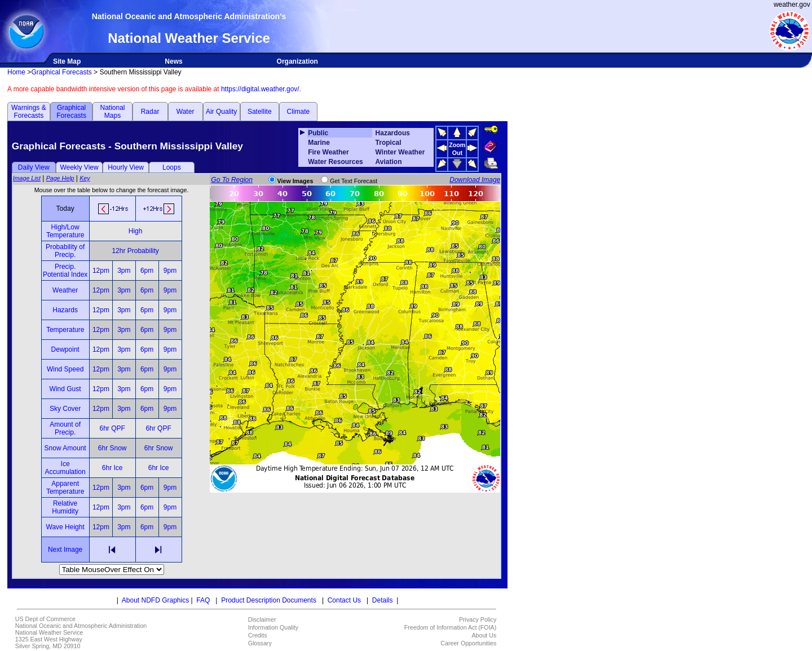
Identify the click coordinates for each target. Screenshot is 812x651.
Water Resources (336, 162)
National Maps (112, 112)
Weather (65, 290)
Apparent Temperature (65, 488)
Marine (319, 143)
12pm (101, 271)
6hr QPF (112, 428)
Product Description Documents (269, 600)
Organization (297, 61)
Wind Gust (65, 389)
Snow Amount (65, 448)
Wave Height (65, 527)
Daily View (34, 167)
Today (65, 209)
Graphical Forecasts (61, 72)
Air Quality (221, 112)
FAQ (203, 600)
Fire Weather (328, 152)
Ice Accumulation (65, 468)
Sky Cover (65, 409)
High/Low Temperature (65, 231)
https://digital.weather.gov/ (260, 89)
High (136, 231)
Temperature (65, 330)
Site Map (67, 61)
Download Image (475, 180)
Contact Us (344, 600)
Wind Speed (65, 369)
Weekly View (79, 167)
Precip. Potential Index (65, 271)
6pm (147, 271)
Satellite (260, 112)
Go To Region (232, 180)
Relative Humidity (65, 507)
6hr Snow (112, 448)
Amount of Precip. (65, 428)
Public (318, 133)
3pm (124, 271)
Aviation (389, 162)
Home (16, 72)
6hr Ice (112, 468)
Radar (150, 112)
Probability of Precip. (65, 251)
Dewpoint (65, 349)
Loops (172, 167)
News (173, 61)
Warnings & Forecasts (29, 112)
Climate (299, 112)
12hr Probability (135, 251)
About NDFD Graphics (155, 600)
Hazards (65, 310)
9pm (170, 271)
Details (383, 600)
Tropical (389, 143)
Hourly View (126, 167)
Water (186, 112)
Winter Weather (400, 152)
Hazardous (393, 133)
